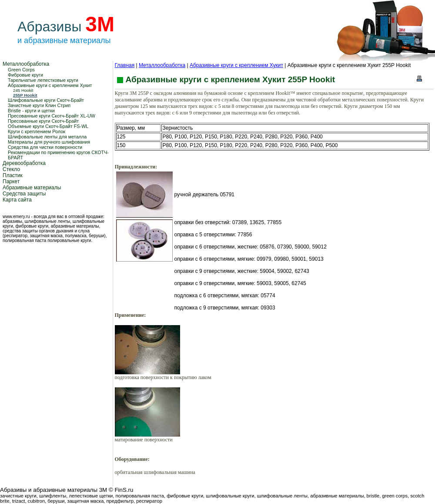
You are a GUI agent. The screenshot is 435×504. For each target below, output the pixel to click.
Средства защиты (24, 194)
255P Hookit (25, 95)
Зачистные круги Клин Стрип (39, 105)
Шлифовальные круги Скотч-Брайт (46, 100)
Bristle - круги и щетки (31, 111)
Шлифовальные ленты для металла (47, 137)
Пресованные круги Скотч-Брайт (43, 121)
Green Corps (21, 70)
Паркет (11, 181)
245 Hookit (23, 90)
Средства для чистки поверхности (45, 147)
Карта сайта (17, 200)
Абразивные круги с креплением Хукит (50, 85)
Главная (125, 65)
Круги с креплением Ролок (37, 131)
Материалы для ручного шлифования (49, 142)
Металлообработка (26, 64)
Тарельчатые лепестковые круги (43, 80)
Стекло (11, 169)
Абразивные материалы (32, 188)
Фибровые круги (25, 75)
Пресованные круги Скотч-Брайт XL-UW (52, 116)
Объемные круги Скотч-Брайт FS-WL (48, 126)
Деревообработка (24, 163)
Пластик (13, 175)
